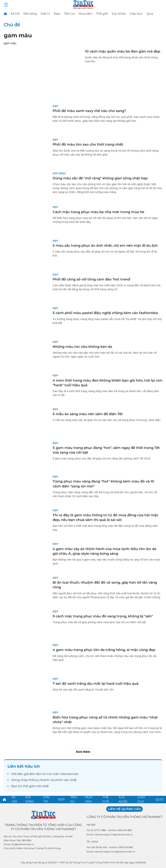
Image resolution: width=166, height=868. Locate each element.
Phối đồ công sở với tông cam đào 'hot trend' (92, 279)
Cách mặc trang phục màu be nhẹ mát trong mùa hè (98, 212)
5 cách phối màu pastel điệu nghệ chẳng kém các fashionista (105, 313)
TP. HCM (92, 842)
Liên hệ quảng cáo (124, 809)
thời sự (34, 780)
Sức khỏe (119, 14)
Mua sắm (85, 14)
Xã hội (15, 14)
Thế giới (102, 14)
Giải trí (45, 14)
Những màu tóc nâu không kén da (82, 347)
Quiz (150, 14)
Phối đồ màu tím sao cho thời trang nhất (88, 144)
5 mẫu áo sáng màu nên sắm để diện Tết (88, 414)
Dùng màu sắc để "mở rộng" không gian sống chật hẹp (100, 178)
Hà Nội (91, 825)
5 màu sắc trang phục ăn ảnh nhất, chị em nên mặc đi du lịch (105, 246)
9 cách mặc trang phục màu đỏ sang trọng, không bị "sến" (103, 616)
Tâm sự (69, 14)
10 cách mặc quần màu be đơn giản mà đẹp (123, 51)
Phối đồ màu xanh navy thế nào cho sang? (89, 111)
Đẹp (57, 14)
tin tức (47, 774)
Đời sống (30, 14)
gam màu (18, 35)
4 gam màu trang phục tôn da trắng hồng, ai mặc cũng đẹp (104, 650)
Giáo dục (136, 14)
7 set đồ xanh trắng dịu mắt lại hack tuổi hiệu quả (96, 684)
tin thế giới (26, 786)
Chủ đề (12, 25)
